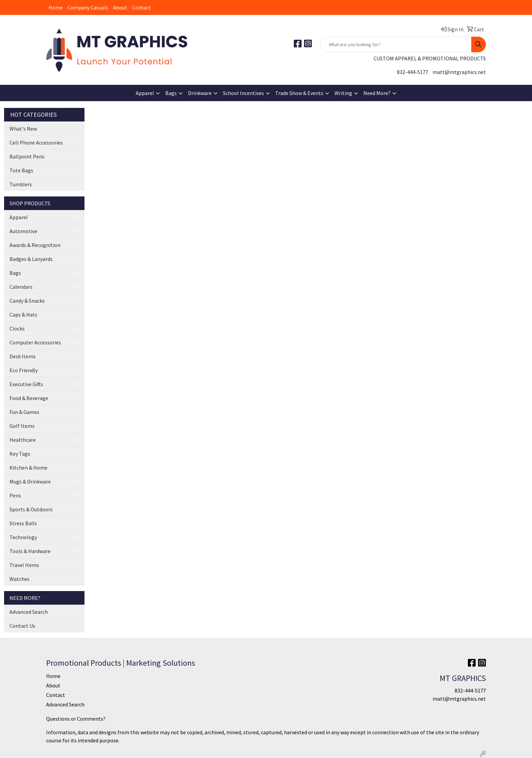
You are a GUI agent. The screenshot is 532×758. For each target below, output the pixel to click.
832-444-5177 (413, 72)
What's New (23, 129)
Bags (171, 93)
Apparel (145, 93)
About (120, 7)
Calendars (21, 287)
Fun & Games (24, 412)
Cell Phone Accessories (36, 143)
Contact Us (22, 626)
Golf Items (22, 426)
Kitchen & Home (28, 468)
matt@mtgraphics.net (459, 72)
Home (56, 7)
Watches (20, 579)
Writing (343, 93)
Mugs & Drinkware (30, 481)
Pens (15, 495)
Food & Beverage (29, 398)
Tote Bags (21, 170)
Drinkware (200, 93)
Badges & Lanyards (31, 259)
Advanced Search (29, 612)
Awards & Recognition (35, 245)
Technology (23, 537)
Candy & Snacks (27, 301)
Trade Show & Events (299, 93)
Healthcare (23, 440)
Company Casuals (88, 7)
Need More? (377, 93)
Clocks (17, 328)
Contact (141, 7)
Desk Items (23, 356)
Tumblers (21, 184)
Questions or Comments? (76, 719)
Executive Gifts (26, 384)
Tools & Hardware (30, 551)
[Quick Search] (396, 44)
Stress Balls (23, 523)
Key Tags (20, 454)
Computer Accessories (35, 342)
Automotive (23, 231)
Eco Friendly (24, 370)
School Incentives (243, 93)
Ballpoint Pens (27, 156)
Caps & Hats (23, 315)
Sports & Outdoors (31, 509)
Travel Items (24, 565)
